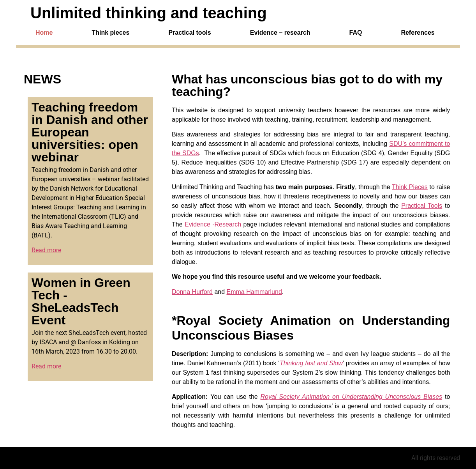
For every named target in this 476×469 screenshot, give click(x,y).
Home (44, 33)
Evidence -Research (213, 224)
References (418, 33)
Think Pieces (410, 187)
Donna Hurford (192, 292)
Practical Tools (422, 206)
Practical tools (190, 33)
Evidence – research (280, 33)
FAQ (356, 33)
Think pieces (110, 33)
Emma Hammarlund (254, 292)
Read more (46, 250)
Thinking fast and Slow (311, 363)
